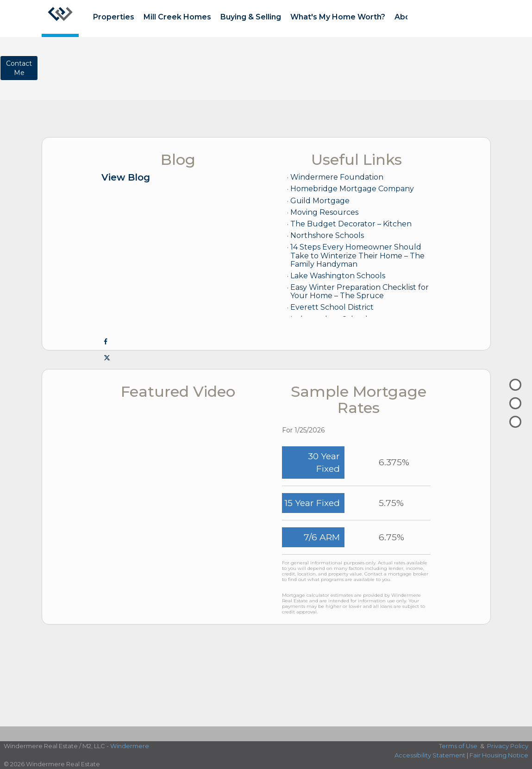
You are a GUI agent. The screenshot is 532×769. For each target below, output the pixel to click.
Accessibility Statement (430, 755)
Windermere (130, 746)
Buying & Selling (251, 17)
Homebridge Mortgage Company (352, 189)
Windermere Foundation (337, 177)
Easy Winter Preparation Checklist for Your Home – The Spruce (360, 291)
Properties (114, 17)
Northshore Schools (327, 235)
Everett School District (332, 307)
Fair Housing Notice (499, 755)
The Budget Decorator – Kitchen (351, 224)
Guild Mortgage (320, 201)
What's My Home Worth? (338, 17)
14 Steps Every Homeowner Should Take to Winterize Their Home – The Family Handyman (357, 255)
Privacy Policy (508, 746)
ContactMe (19, 68)
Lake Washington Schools (338, 276)
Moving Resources (324, 212)
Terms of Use (458, 746)
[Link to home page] (60, 19)
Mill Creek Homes (177, 17)
